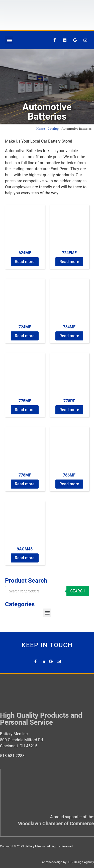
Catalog (53, 128)
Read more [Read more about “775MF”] (25, 410)
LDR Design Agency (81, 862)
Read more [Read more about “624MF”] (25, 262)
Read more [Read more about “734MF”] (69, 336)
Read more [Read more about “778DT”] (69, 410)
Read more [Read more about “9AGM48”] (25, 558)
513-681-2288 (12, 756)
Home (41, 128)
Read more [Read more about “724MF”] (25, 336)
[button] (9, 40)
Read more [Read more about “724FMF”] (69, 262)
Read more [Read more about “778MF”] (25, 484)
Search (78, 591)
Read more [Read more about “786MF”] (69, 484)
